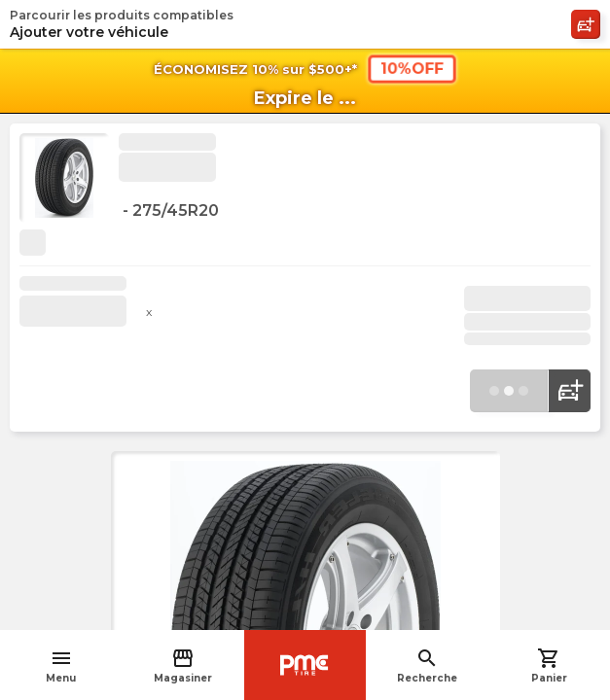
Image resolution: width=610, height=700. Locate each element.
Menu (61, 665)
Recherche (427, 665)
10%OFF (411, 69)
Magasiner (183, 665)
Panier (549, 665)
